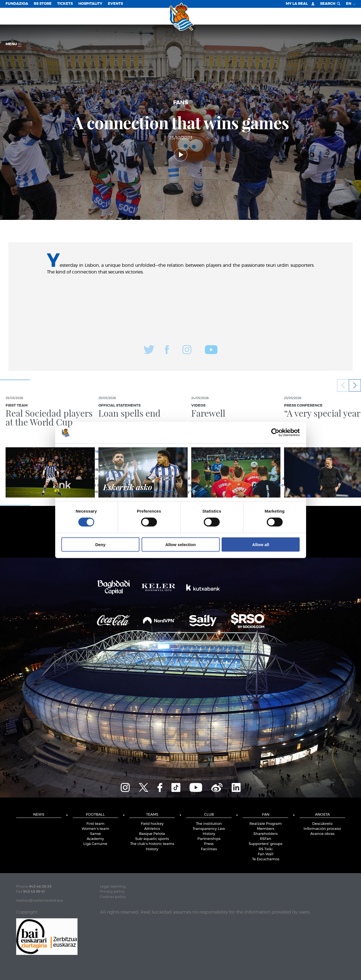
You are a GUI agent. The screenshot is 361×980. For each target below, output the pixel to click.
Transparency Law (209, 829)
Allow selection (180, 544)
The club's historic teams (152, 844)
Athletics (152, 829)
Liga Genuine (95, 844)
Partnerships (209, 839)
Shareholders (266, 834)
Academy (95, 839)
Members (266, 829)
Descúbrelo (322, 824)
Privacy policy (112, 892)
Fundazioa (17, 4)
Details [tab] (181, 451)
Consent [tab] (97, 451)
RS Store (43, 4)
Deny (100, 544)
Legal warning (113, 887)
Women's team (95, 829)
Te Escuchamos (266, 859)
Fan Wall (266, 854)
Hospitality (90, 4)
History (152, 849)
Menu (14, 45)
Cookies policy (113, 897)
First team (95, 824)
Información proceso (322, 829)
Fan (266, 815)
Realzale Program (266, 824)
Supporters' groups (266, 844)
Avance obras (322, 834)
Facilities (209, 849)
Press (209, 844)
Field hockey (152, 824)
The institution (209, 824)
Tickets (65, 4)
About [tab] (264, 451)
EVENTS (115, 4)
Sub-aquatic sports (152, 839)
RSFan (266, 839)
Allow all (261, 544)
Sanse (95, 834)
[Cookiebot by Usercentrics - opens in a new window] (275, 433)
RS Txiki (266, 849)
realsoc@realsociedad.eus (40, 901)
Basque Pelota (152, 834)
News (39, 815)
